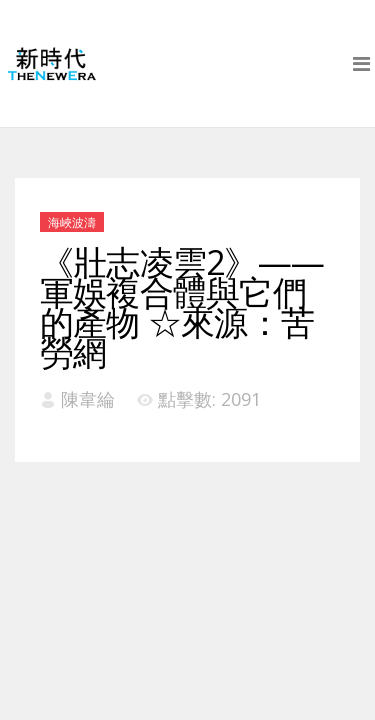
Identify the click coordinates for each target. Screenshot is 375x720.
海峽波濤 (72, 222)
